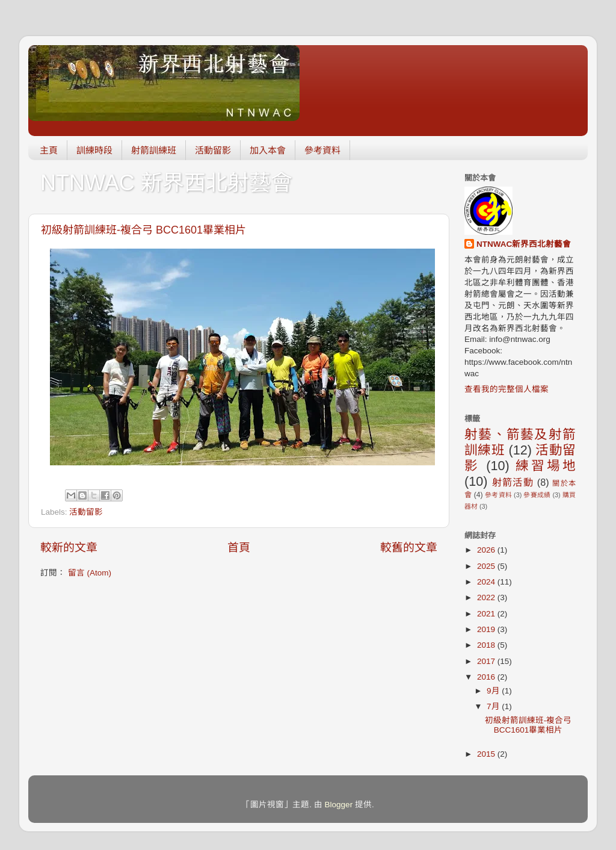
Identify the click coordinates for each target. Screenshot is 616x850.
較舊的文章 (409, 548)
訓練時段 (94, 150)
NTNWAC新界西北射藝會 (524, 244)
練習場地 (546, 466)
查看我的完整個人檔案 (507, 389)
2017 (487, 661)
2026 (487, 550)
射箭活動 (513, 482)
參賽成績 (537, 495)
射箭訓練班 (154, 150)
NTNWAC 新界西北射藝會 (166, 183)
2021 (487, 614)
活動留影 (213, 150)
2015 (487, 754)
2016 (487, 677)
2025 (487, 566)
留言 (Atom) (90, 573)
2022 (487, 597)
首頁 (239, 548)
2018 (487, 645)
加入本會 (268, 150)
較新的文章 (69, 548)
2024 (487, 582)
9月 (494, 691)
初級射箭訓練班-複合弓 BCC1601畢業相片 (143, 230)
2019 (487, 629)
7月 (494, 706)
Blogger (339, 805)
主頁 (49, 150)
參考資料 (322, 150)
